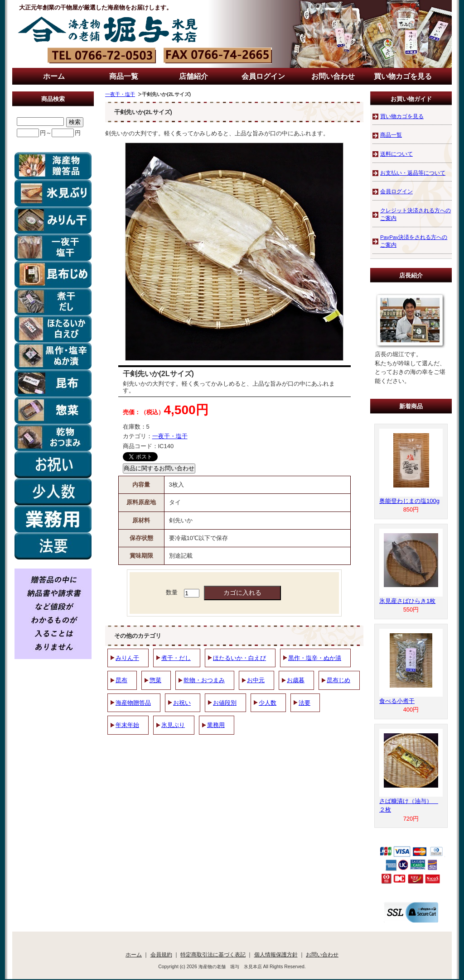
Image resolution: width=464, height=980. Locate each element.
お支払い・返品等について (413, 173)
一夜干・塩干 (120, 94)
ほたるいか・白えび (239, 658)
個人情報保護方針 (276, 954)
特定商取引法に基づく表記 (213, 954)
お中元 (256, 680)
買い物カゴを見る (403, 76)
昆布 (121, 680)
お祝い (182, 703)
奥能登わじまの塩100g (409, 501)
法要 (304, 703)
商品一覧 (124, 76)
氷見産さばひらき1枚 (407, 601)
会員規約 (161, 954)
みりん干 (127, 658)
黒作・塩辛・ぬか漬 (315, 658)
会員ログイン (263, 76)
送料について (396, 154)
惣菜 (155, 680)
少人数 (268, 703)
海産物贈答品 (133, 703)
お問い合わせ (333, 76)
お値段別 (225, 703)
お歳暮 (296, 680)
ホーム (54, 76)
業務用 (216, 725)
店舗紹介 (193, 76)
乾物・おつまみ (204, 680)
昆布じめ (338, 680)
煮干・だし (176, 658)
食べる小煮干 (397, 701)
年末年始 (127, 725)
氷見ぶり (173, 725)
